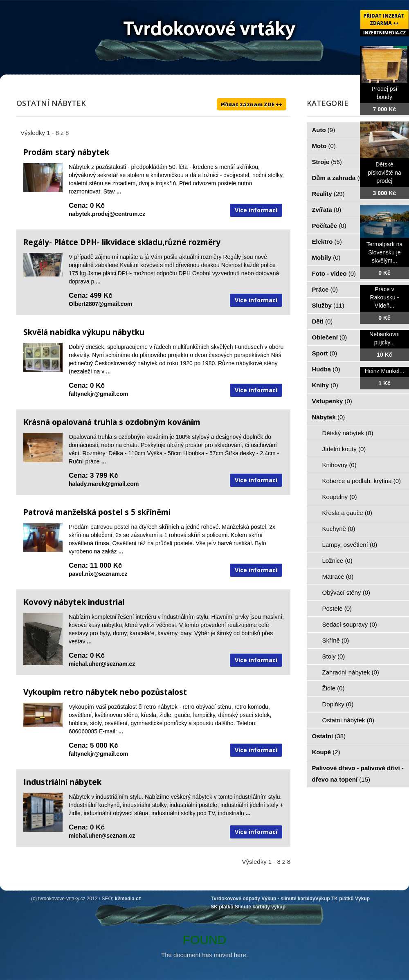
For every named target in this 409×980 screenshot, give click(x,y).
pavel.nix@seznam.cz (98, 574)
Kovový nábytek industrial (74, 602)
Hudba (326, 369)
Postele (337, 608)
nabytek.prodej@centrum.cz (107, 214)
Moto (324, 146)
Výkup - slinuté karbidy (288, 899)
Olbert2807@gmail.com (100, 304)
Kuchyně (339, 529)
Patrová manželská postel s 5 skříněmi (97, 512)
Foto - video (334, 273)
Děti (322, 321)
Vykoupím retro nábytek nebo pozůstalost (105, 692)
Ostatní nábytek (348, 720)
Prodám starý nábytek (66, 152)
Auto (324, 130)
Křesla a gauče (347, 513)
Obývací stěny (346, 592)
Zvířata (327, 210)
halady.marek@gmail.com (104, 484)
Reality (328, 194)
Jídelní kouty (344, 449)
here (240, 955)
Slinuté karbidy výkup (260, 907)
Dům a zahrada (338, 178)
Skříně (336, 640)
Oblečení (330, 337)
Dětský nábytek (348, 433)
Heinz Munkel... (384, 371)
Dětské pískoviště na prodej (384, 173)
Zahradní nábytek (351, 672)
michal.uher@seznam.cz (102, 664)
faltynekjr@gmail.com (98, 394)
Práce (325, 289)
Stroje (327, 162)
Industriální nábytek (62, 782)
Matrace (338, 577)
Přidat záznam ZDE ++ (252, 104)
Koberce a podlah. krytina (362, 481)
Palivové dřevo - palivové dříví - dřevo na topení (358, 774)
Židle (334, 688)
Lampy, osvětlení (350, 545)
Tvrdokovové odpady (235, 899)
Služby (328, 305)
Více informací (256, 210)
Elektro (327, 242)
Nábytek (329, 417)
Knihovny (339, 465)
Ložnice (337, 561)
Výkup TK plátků (335, 899)
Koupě (326, 752)
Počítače (329, 226)
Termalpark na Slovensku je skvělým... (385, 252)
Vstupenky (332, 401)
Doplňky (338, 704)
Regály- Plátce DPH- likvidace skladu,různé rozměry (122, 242)
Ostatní (329, 736)
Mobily (326, 257)
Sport (325, 353)
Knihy (325, 385)
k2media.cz (128, 899)
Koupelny (340, 497)
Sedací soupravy (350, 624)
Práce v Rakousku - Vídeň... (385, 297)
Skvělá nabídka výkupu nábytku (84, 332)
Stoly (334, 656)
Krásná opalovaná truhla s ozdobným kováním (112, 422)
